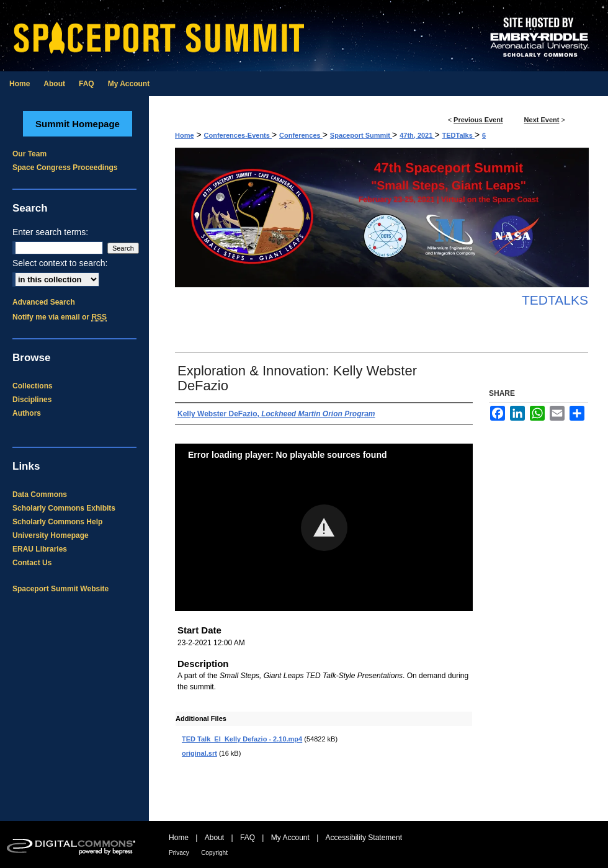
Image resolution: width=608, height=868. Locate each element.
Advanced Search (44, 302)
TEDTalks (458, 135)
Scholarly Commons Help (57, 522)
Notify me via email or (60, 317)
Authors (27, 413)
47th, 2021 (417, 135)
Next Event (542, 120)
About (214, 838)
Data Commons (40, 494)
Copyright (214, 853)
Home (185, 135)
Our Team (29, 154)
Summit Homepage (78, 124)
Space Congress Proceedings (65, 168)
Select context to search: (60, 263)
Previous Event (478, 120)
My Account (290, 838)
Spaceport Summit (361, 135)
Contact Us (32, 563)
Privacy (179, 853)
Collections (33, 386)
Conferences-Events (238, 135)
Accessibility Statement (364, 838)
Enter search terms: (50, 232)
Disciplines (32, 400)
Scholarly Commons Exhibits (64, 508)
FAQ (248, 838)
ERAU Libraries (40, 549)
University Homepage (51, 535)
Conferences (301, 135)
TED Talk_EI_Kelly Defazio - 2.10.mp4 (242, 739)
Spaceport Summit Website (60, 589)
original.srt (199, 753)
